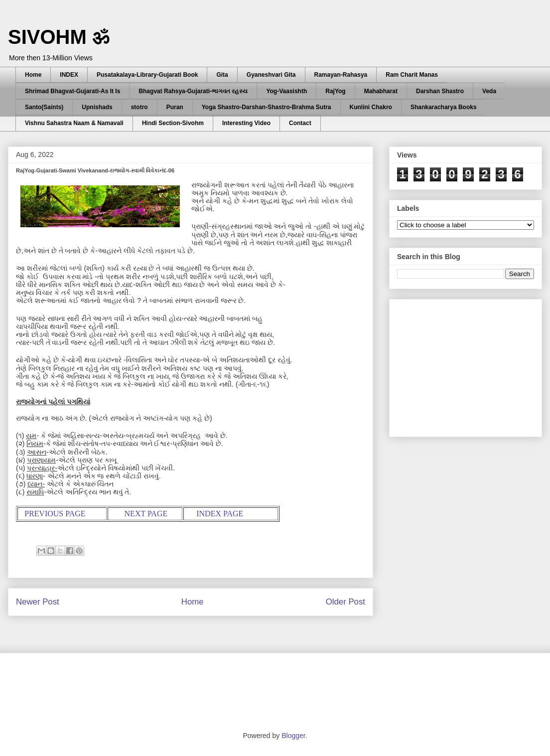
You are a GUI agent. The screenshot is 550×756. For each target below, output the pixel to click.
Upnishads (97, 107)
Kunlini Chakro (371, 107)
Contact (300, 123)
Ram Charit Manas (412, 75)
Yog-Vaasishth (286, 91)
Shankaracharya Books (444, 107)
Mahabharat (381, 91)
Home (33, 75)
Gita (222, 75)
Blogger (293, 736)
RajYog (335, 91)
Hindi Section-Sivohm (173, 123)
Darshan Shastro (440, 91)
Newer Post (38, 602)
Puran (175, 107)
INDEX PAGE (220, 514)
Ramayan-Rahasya (341, 75)
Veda (489, 91)
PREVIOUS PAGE (55, 514)
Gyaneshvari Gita (271, 75)
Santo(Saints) (44, 107)
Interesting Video (246, 123)
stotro (139, 107)
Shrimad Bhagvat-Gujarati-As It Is (72, 91)
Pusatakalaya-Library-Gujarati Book (147, 75)
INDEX (69, 75)
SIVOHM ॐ (59, 37)
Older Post (345, 602)
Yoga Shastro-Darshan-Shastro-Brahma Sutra (267, 107)
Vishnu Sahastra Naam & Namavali (74, 123)
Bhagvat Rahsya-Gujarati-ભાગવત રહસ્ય (193, 91)
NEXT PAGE (146, 514)
